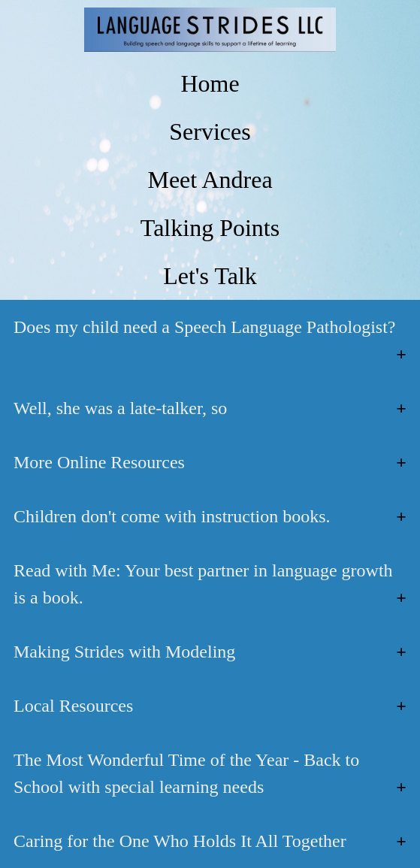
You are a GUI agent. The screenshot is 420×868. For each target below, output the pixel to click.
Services (210, 132)
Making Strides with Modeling (124, 652)
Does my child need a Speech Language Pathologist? (205, 327)
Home (210, 83)
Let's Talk (210, 276)
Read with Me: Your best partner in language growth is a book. (203, 584)
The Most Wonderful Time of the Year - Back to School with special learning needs (186, 773)
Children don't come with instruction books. (172, 516)
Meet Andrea (210, 180)
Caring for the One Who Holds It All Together (180, 841)
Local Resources (73, 706)
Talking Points (210, 228)
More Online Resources (99, 462)
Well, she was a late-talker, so (120, 408)
